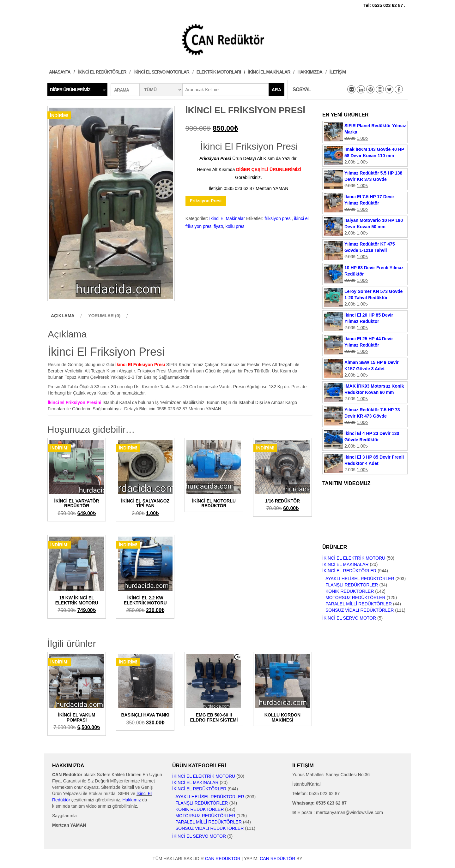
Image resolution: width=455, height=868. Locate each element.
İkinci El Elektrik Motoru (354, 558)
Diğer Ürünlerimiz (70, 90)
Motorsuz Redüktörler (355, 597)
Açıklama (63, 316)
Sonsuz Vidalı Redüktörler (360, 610)
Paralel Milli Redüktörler (359, 604)
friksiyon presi (278, 218)
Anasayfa (60, 72)
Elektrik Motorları (219, 72)
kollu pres (235, 226)
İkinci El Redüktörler (102, 72)
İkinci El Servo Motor (349, 618)
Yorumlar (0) (104, 316)
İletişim (338, 72)
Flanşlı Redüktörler (352, 585)
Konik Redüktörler (350, 591)
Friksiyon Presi (206, 201)
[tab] (65, 316)
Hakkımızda (310, 72)
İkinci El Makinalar (269, 72)
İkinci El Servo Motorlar (161, 72)
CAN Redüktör (223, 859)
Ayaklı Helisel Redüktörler (360, 579)
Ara (276, 90)
